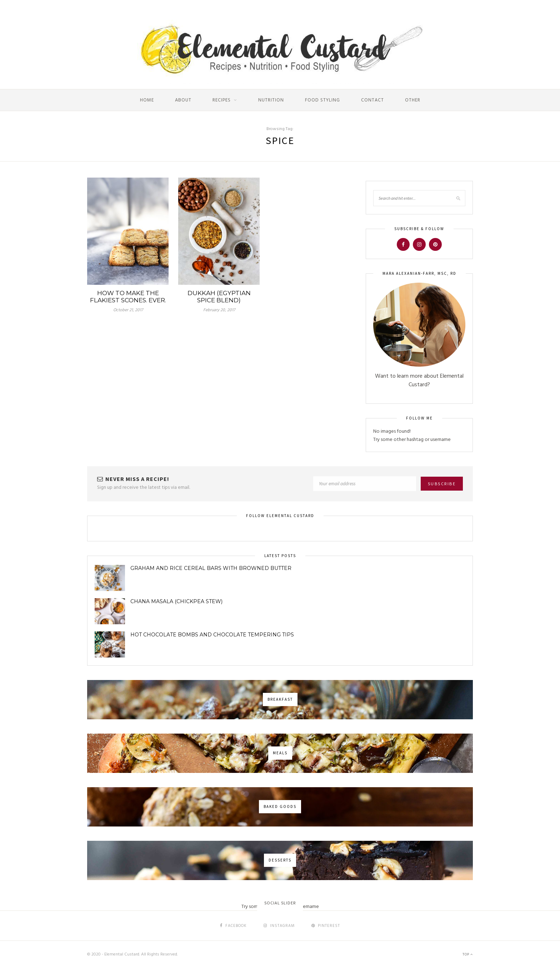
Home (147, 100)
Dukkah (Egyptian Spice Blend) (219, 297)
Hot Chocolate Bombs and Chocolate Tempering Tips (212, 635)
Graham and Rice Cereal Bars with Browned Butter (211, 568)
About (183, 100)
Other (413, 100)
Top (468, 954)
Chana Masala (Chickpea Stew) (176, 601)
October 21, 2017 (128, 310)
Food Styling (322, 100)
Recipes (222, 100)
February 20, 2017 (219, 310)
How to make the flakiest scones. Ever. (128, 297)
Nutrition (271, 100)
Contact (372, 100)
